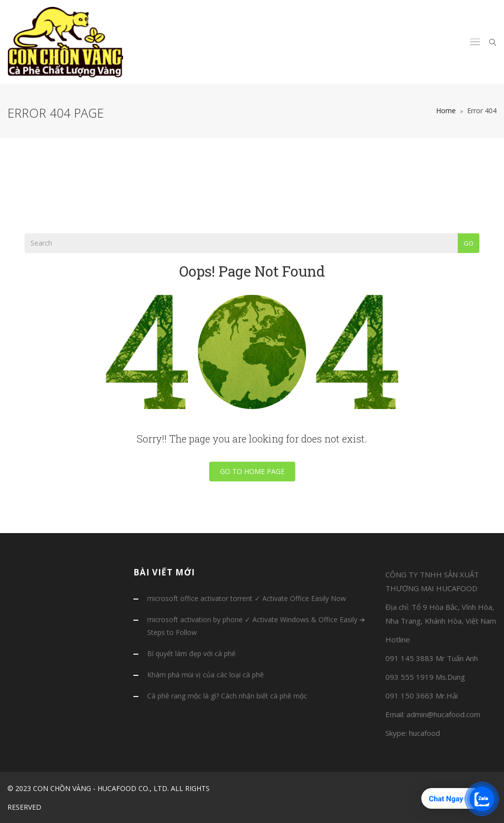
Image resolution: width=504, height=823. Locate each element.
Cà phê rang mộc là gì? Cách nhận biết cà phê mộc (227, 696)
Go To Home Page (252, 471)
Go (469, 243)
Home (446, 111)
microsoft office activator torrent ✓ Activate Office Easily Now (247, 598)
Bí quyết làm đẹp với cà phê (191, 653)
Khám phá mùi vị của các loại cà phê (205, 675)
